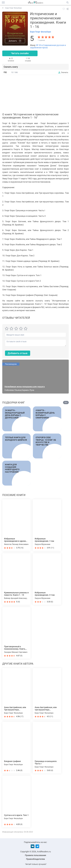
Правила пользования (35, 855)
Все (66, 403)
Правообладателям (35, 859)
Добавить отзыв (18, 353)
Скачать (65, 72)
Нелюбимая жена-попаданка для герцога (25, 387)
